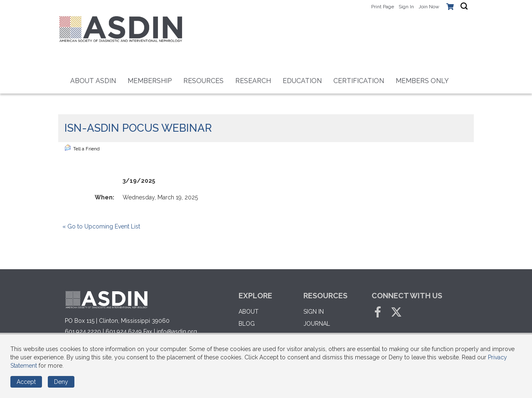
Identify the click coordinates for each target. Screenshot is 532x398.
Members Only (422, 81)
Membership (150, 81)
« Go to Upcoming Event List (101, 226)
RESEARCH (253, 81)
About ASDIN (93, 81)
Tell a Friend (82, 148)
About (249, 312)
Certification (359, 81)
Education (302, 81)
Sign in (314, 312)
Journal (317, 324)
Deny (61, 382)
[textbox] (464, 6)
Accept (26, 382)
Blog (247, 324)
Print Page (383, 7)
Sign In (406, 7)
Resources (203, 81)
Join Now (429, 7)
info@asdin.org (177, 332)
